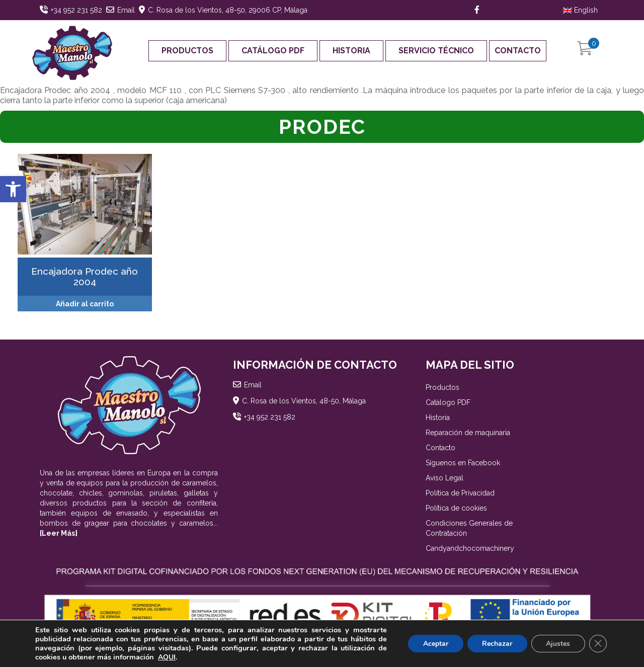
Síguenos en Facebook (463, 463)
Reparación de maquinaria (468, 433)
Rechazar (496, 644)
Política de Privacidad (460, 493)
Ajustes (557, 644)
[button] (13, 189)
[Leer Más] (59, 533)
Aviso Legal (445, 478)
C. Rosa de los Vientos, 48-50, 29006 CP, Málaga (228, 10)
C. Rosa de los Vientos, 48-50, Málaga (304, 401)
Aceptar (434, 644)
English (580, 10)
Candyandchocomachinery (470, 548)
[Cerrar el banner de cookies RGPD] (598, 644)
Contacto (518, 51)
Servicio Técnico (436, 51)
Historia (351, 51)
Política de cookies (456, 508)
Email (126, 10)
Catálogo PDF (273, 51)
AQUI (167, 657)
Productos (187, 51)
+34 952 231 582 (76, 10)
